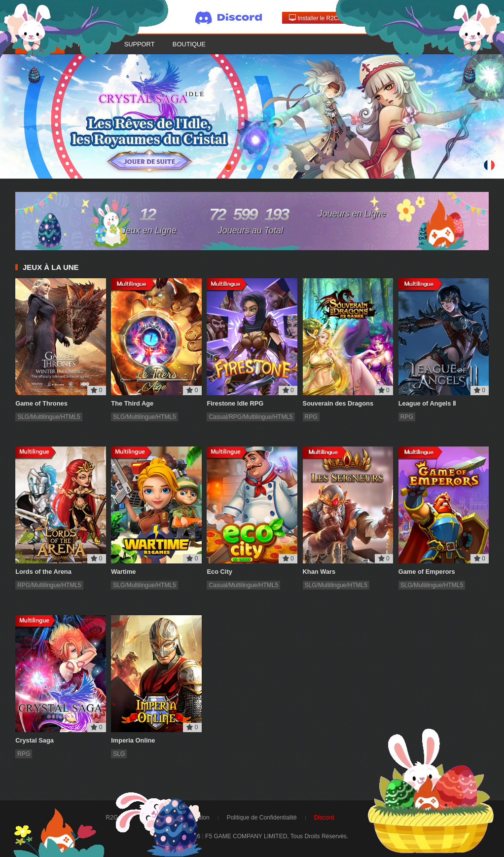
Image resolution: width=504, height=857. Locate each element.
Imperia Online (133, 740)
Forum (90, 44)
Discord (324, 818)
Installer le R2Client (319, 18)
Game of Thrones (41, 403)
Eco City (219, 572)
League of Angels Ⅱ (427, 403)
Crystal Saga (35, 740)
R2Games (119, 818)
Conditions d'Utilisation (180, 818)
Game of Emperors (427, 572)
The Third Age (132, 403)
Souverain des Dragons (338, 403)
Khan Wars (319, 572)
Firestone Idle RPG (235, 403)
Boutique (189, 44)
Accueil (40, 44)
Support (140, 44)
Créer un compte (447, 18)
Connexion (388, 18)
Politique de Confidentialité (262, 818)
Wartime (123, 572)
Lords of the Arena (43, 572)
